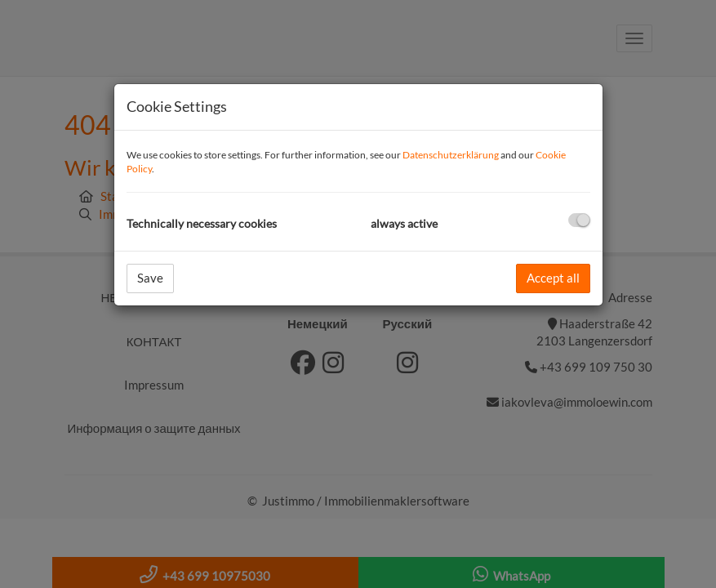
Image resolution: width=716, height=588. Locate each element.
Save (150, 278)
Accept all (553, 278)
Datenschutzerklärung (451, 155)
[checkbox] (579, 220)
